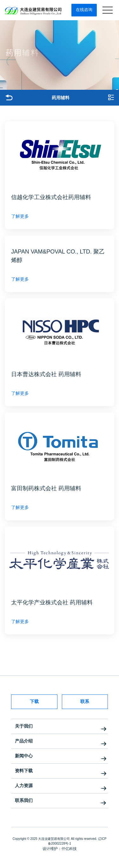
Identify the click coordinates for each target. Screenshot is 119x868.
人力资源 (24, 785)
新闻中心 (24, 756)
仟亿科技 (69, 849)
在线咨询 (84, 10)
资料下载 (24, 771)
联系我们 (24, 800)
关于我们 (24, 726)
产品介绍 (24, 741)
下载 (34, 701)
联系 (85, 701)
